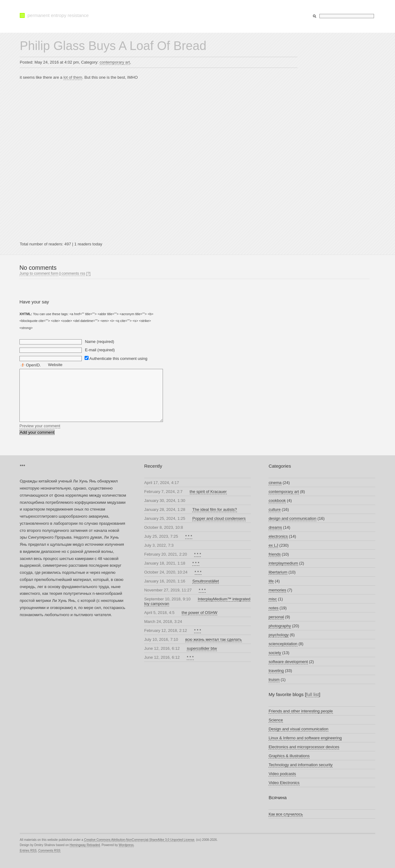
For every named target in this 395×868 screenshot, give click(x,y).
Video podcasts (282, 774)
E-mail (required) (100, 350)
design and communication (292, 518)
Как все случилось (286, 814)
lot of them (73, 77)
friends (274, 554)
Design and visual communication (298, 729)
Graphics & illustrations (289, 756)
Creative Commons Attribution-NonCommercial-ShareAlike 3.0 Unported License (139, 840)
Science (276, 720)
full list (313, 694)
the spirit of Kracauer (208, 492)
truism (274, 680)
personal (276, 617)
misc (273, 599)
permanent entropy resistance (58, 15)
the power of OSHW (200, 613)
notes (273, 608)
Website (55, 365)
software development (288, 662)
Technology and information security (300, 765)
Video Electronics (284, 783)
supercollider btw (202, 648)
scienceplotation (283, 644)
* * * (189, 536)
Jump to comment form (39, 273)
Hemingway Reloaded (85, 845)
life (271, 581)
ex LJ (273, 545)
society (275, 653)
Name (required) (100, 342)
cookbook (277, 501)
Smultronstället (206, 581)
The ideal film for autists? (215, 509)
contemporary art (115, 62)
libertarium (278, 572)
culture (274, 509)
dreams (275, 527)
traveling (276, 671)
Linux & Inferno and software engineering (305, 738)
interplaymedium (283, 563)
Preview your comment (40, 426)
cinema (275, 483)
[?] (89, 273)
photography (280, 626)
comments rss (73, 273)
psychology (279, 635)
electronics (278, 536)
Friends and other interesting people (301, 711)
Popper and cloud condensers (219, 518)
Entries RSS (28, 851)
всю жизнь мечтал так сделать (213, 639)
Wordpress (126, 845)
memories (277, 590)
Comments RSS (49, 851)
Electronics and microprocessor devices (304, 747)
